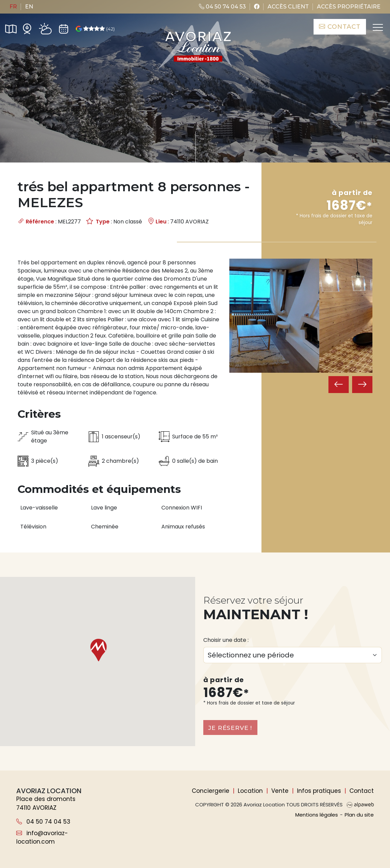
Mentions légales (317, 815)
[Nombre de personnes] (105, 134)
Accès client (288, 7)
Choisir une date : (226, 640)
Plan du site (359, 815)
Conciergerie (211, 791)
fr (13, 7)
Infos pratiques (319, 791)
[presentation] (339, 406)
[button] (97, 650)
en (29, 7)
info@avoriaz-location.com (42, 838)
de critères (221, 134)
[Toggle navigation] (376, 28)
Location (250, 791)
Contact (338, 27)
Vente (280, 791)
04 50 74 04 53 (222, 7)
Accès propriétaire (349, 7)
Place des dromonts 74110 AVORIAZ (46, 803)
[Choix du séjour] (293, 655)
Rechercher (343, 134)
